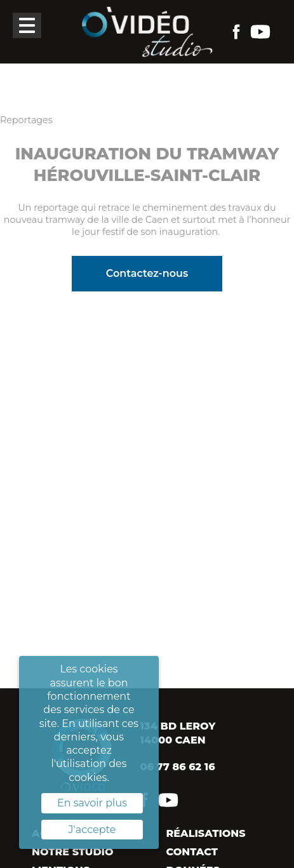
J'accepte (92, 830)
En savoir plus (92, 803)
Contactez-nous (147, 273)
